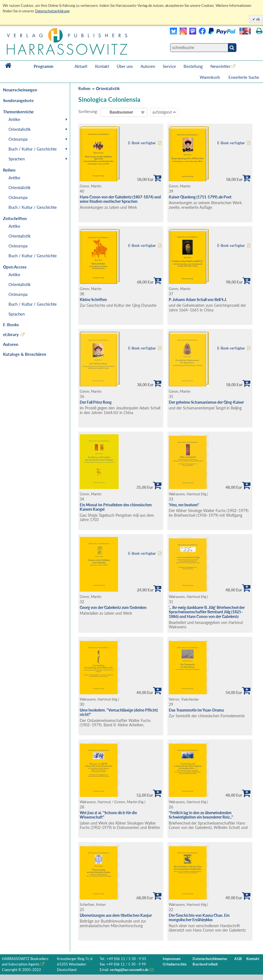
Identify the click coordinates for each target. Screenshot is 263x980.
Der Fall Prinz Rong (96, 402)
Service (169, 66)
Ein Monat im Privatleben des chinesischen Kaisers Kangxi (116, 507)
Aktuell (81, 66)
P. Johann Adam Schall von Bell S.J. (198, 300)
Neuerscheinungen (20, 90)
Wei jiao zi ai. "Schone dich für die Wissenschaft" (108, 815)
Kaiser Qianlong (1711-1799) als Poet (200, 197)
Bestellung (193, 66)
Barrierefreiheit (205, 964)
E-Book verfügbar (142, 143)
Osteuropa (18, 139)
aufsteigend (164, 112)
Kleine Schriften (93, 300)
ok (258, 19)
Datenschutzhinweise (210, 959)
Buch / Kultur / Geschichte (33, 149)
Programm (44, 66)
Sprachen (17, 159)
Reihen (84, 89)
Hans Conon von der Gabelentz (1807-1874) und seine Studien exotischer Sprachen (120, 199)
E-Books (11, 325)
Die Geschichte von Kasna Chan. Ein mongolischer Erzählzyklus (199, 918)
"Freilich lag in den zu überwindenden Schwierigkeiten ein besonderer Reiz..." (201, 815)
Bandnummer (121, 112)
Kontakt (102, 66)
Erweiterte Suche (244, 77)
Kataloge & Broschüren (25, 354)
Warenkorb (210, 77)
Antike (14, 119)
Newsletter (220, 66)
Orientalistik (20, 129)
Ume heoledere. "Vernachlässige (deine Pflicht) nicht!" (119, 712)
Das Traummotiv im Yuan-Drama (196, 710)
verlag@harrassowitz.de (129, 970)
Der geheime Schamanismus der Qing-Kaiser (206, 402)
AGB (238, 959)
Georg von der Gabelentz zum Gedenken (113, 607)
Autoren (148, 66)
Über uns (125, 66)
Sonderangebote (18, 100)
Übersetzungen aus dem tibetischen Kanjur (116, 915)
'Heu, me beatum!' (184, 505)
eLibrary (11, 334)
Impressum (172, 959)
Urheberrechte (175, 964)
